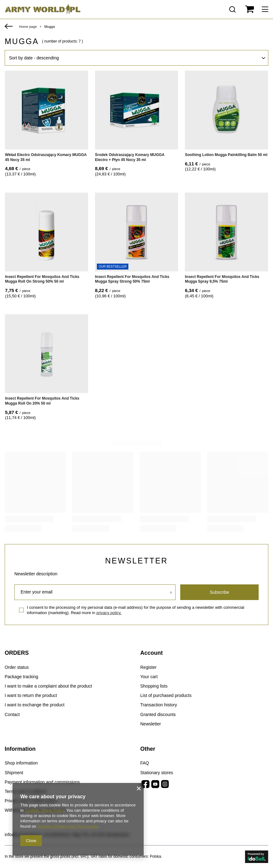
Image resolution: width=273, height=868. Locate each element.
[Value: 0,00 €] (250, 9)
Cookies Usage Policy (44, 810)
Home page (28, 27)
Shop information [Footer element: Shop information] (21, 763)
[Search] (232, 9)
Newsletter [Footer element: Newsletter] (151, 724)
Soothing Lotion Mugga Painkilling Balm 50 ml (226, 155)
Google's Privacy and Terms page (67, 826)
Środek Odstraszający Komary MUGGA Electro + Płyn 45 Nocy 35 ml (130, 157)
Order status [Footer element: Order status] (17, 667)
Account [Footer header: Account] (151, 653)
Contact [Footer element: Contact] (12, 714)
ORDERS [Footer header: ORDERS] (17, 653)
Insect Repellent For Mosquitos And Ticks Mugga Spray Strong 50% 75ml (132, 279)
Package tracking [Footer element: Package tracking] (21, 677)
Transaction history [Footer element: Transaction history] (159, 705)
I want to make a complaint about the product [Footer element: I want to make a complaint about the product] (48, 686)
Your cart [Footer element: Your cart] (149, 677)
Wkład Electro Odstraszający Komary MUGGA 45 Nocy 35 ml (46, 157)
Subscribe (220, 592)
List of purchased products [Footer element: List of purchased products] (166, 695)
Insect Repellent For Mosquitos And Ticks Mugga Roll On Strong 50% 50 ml (42, 279)
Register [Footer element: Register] (148, 667)
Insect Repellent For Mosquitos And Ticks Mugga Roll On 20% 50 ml (42, 401)
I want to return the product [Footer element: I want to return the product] (31, 695)
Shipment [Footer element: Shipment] (14, 773)
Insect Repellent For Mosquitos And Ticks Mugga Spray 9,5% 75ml (222, 279)
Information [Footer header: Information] (20, 749)
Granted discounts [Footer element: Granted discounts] (158, 714)
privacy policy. (109, 613)
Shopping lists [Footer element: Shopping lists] (154, 686)
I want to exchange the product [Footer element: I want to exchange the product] (35, 705)
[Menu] (266, 9)
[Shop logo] (43, 9)
